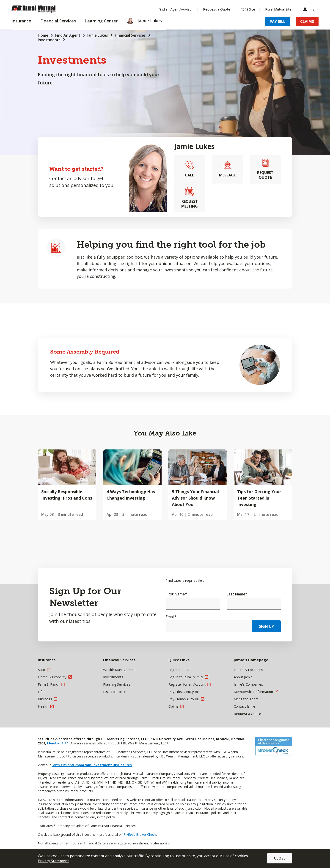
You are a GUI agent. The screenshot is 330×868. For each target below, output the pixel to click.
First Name (176, 594)
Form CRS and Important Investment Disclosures (92, 765)
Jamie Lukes (98, 35)
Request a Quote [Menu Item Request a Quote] (217, 9)
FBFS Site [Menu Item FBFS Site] (248, 9)
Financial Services (130, 35)
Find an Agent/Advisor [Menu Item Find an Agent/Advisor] (176, 9)
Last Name (237, 594)
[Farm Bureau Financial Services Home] (41, 9)
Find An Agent (68, 35)
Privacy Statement (53, 861)
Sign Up (266, 626)
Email (171, 617)
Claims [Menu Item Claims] (307, 22)
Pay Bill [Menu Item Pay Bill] (278, 22)
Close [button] (280, 858)
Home (43, 35)
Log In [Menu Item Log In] (312, 9)
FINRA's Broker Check (140, 834)
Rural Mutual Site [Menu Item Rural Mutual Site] (278, 9)
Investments (49, 40)
